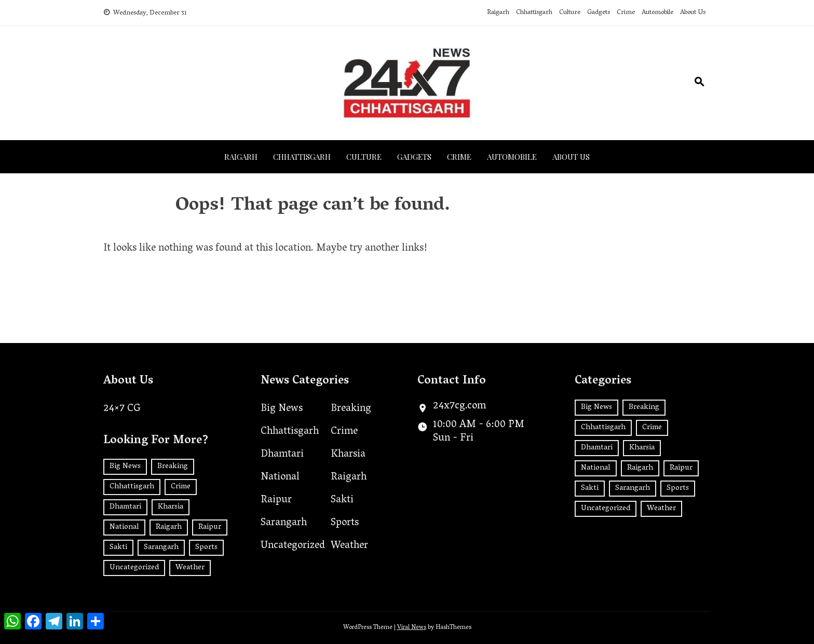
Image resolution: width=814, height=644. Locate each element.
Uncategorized (293, 546)
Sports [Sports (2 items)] (206, 547)
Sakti (342, 500)
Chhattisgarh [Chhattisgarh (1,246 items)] (132, 487)
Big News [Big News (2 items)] (125, 467)
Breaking (351, 409)
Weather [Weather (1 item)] (190, 568)
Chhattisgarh (534, 13)
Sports (345, 523)
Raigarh (498, 13)
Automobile (657, 13)
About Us (693, 13)
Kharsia (348, 455)
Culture (570, 13)
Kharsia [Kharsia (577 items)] (171, 507)
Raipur (276, 500)
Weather (349, 546)
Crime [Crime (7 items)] (181, 487)
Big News (282, 409)
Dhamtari (282, 455)
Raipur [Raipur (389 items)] (210, 527)
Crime (626, 13)
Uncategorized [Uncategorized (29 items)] (134, 568)
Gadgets (599, 13)
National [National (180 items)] (124, 527)
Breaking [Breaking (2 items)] (173, 467)
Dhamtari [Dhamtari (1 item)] (125, 507)
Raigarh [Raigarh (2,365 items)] (169, 527)
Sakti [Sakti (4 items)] (118, 547)
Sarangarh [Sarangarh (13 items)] (161, 547)
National (280, 477)
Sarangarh (284, 523)
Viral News (412, 628)
